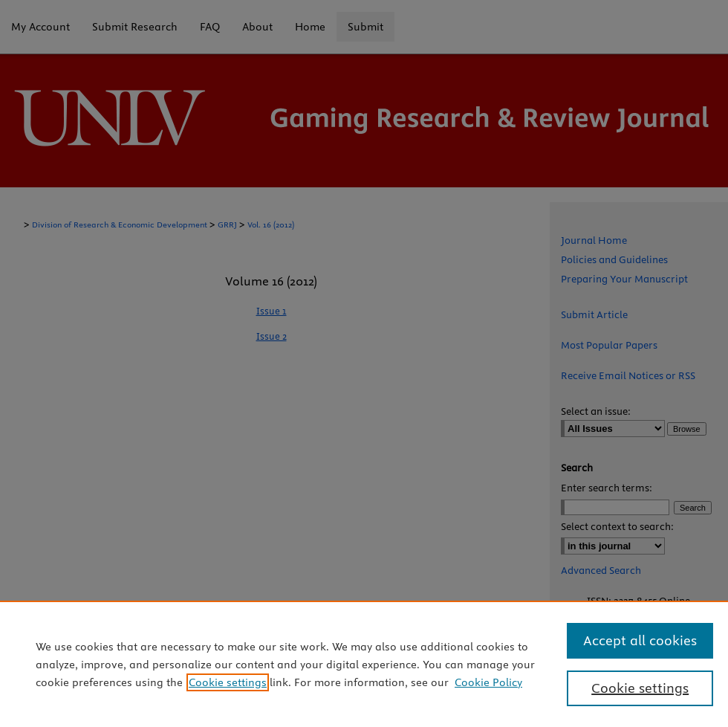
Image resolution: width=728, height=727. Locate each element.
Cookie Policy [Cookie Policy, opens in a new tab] (488, 682)
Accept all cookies (640, 640)
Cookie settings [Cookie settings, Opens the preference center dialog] (640, 688)
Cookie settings (228, 682)
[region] (364, 664)
